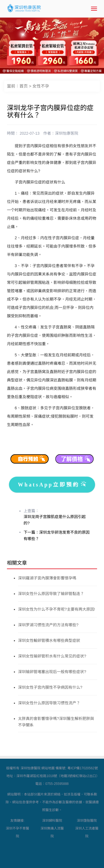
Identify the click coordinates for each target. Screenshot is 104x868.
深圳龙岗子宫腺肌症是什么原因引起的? (55, 520)
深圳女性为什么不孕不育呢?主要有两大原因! (57, 609)
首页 (24, 86)
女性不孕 (41, 86)
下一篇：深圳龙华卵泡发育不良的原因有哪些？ (57, 535)
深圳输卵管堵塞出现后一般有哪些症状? (52, 672)
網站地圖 (48, 768)
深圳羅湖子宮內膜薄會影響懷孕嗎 (47, 578)
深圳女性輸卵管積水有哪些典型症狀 (49, 640)
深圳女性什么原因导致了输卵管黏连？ (51, 594)
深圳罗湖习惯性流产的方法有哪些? (48, 625)
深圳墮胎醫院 (87, 821)
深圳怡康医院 (67, 133)
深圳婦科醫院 (52, 821)
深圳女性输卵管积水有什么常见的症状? (52, 656)
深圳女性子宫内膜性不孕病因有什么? (50, 687)
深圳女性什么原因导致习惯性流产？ (49, 703)
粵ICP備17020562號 (83, 768)
